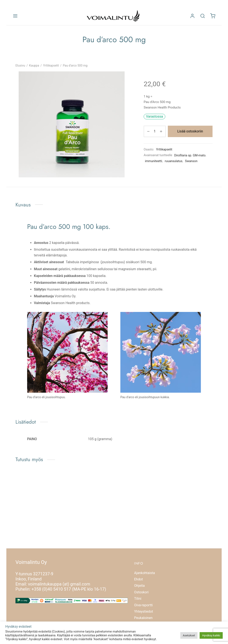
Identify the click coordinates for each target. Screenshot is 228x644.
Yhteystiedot (144, 611)
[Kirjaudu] (192, 16)
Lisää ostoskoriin (190, 131)
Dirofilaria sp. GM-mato (190, 155)
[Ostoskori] (213, 16)
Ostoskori (141, 592)
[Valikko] (15, 16)
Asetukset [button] (189, 635)
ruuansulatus (173, 161)
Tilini (138, 599)
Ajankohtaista (145, 573)
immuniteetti (154, 161)
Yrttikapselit (51, 65)
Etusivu (20, 65)
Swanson (191, 161)
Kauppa (34, 65)
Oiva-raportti (143, 605)
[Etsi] (203, 16)
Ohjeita (139, 586)
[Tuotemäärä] (155, 131)
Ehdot (138, 579)
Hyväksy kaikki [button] (211, 635)
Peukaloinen (143, 618)
